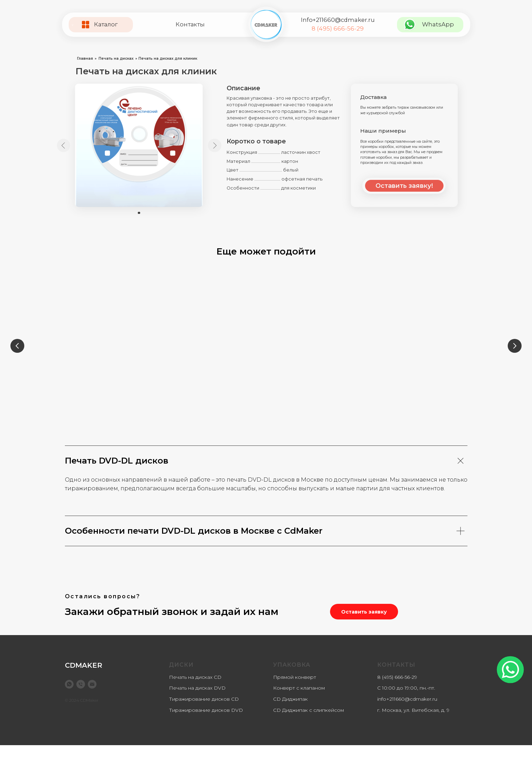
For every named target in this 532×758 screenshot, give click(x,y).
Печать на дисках (116, 59)
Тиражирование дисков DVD (206, 723)
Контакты (190, 24)
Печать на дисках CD (195, 690)
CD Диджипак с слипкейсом (309, 723)
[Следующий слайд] (515, 347)
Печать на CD (318, 389)
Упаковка (292, 678)
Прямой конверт (295, 690)
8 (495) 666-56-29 (338, 28)
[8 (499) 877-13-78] (81, 697)
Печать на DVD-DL (422, 389)
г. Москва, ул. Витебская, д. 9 (413, 723)
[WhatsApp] (69, 697)
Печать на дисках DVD (197, 701)
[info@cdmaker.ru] (92, 697)
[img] (266, 24)
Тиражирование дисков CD (204, 712)
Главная (85, 59)
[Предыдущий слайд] (17, 347)
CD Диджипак (290, 712)
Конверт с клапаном (299, 701)
